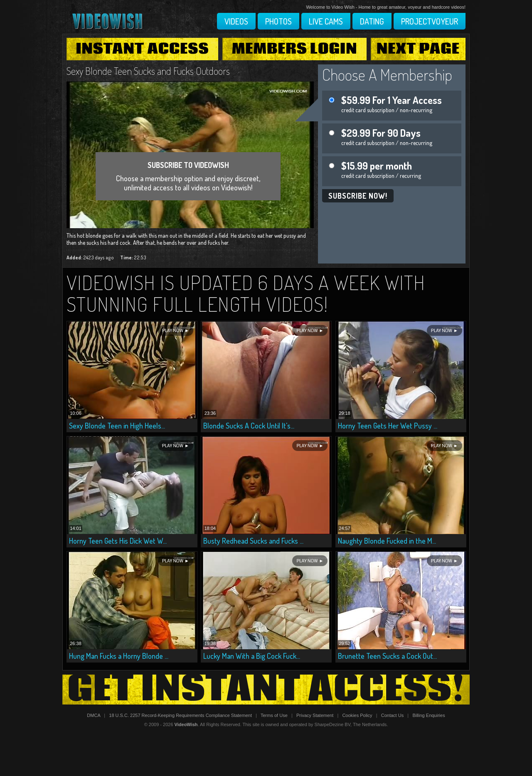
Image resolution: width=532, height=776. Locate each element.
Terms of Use (274, 715)
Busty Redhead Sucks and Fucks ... (253, 541)
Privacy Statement (315, 715)
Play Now (173, 331)
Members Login (295, 49)
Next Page (418, 49)
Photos (278, 21)
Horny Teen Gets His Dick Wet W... (118, 541)
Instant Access (142, 49)
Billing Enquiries (429, 715)
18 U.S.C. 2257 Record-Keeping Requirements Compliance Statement (180, 715)
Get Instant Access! (266, 690)
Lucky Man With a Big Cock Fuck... (252, 656)
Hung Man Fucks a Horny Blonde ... (119, 656)
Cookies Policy (357, 715)
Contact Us (392, 715)
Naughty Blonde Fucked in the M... (387, 541)
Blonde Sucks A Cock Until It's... (249, 426)
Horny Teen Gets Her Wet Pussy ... (388, 426)
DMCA (94, 715)
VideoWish (186, 724)
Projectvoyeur (430, 21)
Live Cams (326, 21)
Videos (236, 21)
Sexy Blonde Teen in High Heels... (117, 426)
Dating (372, 21)
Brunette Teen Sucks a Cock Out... (387, 656)
